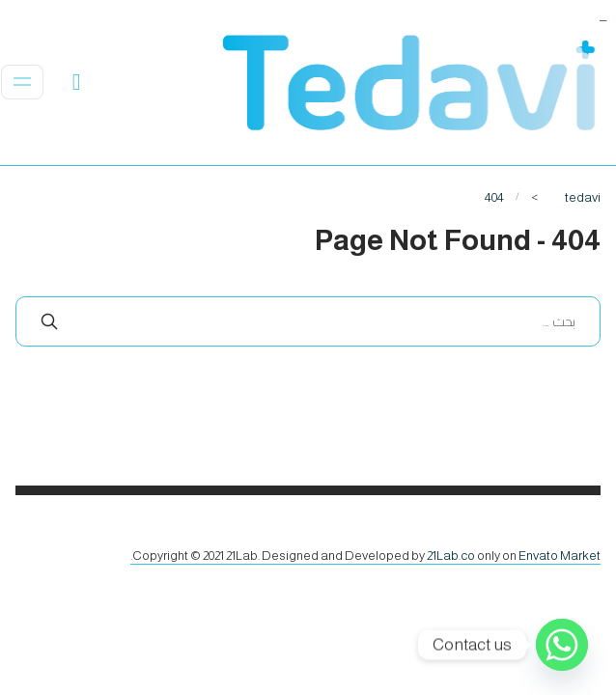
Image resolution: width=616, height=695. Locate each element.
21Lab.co (451, 556)
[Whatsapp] (562, 645)
